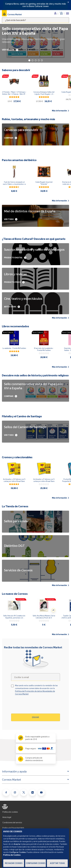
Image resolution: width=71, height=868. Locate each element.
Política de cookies (10, 812)
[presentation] (33, 705)
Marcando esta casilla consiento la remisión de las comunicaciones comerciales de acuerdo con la (36, 690)
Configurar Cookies (36, 863)
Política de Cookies (12, 855)
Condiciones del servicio (12, 822)
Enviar (35, 717)
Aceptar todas (57, 863)
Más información (61, 111)
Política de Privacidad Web (13, 828)
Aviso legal (7, 817)
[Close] (68, 2)
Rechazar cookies (14, 863)
